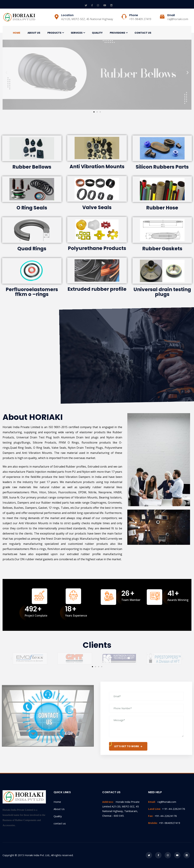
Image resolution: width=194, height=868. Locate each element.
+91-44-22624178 (162, 816)
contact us (60, 823)
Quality (97, 33)
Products (54, 33)
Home (17, 33)
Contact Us (143, 33)
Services (77, 33)
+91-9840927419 (164, 823)
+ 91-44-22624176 (167, 809)
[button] (94, 112)
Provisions (117, 33)
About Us (34, 33)
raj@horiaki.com (162, 802)
